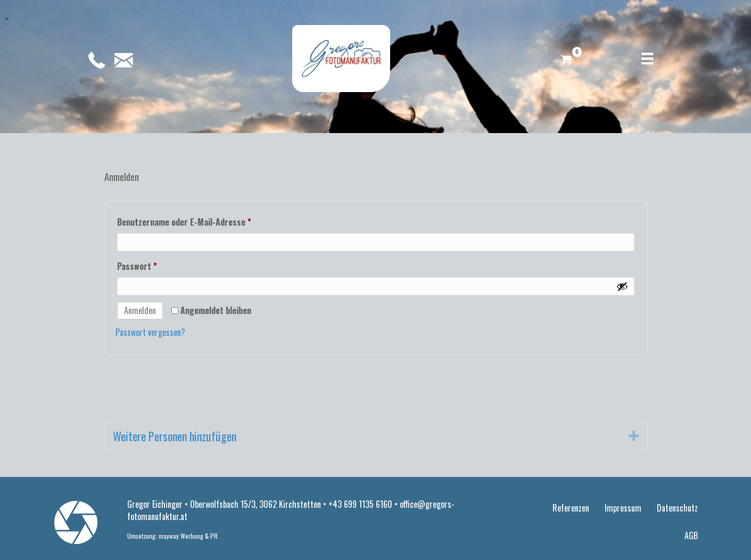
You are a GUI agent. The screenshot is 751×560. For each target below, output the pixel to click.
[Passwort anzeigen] (622, 286)
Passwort (159, 265)
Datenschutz (677, 508)
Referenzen (571, 508)
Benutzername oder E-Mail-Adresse (206, 221)
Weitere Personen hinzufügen (175, 436)
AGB (691, 536)
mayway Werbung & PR (188, 536)
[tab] (376, 437)
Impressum (623, 508)
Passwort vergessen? (150, 332)
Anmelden (140, 310)
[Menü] (647, 59)
